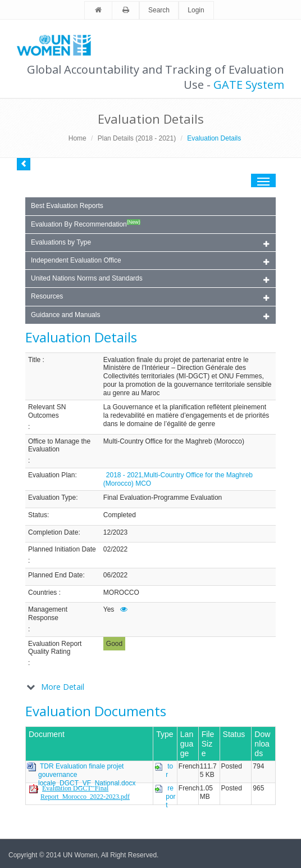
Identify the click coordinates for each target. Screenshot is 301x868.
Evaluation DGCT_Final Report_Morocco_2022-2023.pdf (85, 792)
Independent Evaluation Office (150, 261)
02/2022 (115, 549)
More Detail (63, 687)
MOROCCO (121, 593)
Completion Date (53, 532)
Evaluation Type (52, 498)
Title (34, 360)
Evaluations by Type (150, 243)
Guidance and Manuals (150, 316)
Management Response (48, 614)
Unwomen (59, 45)
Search (159, 10)
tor (169, 770)
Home (77, 138)
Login (196, 10)
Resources (150, 297)
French (189, 766)
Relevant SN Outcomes (47, 411)
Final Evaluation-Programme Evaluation (163, 498)
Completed (120, 515)
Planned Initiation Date (62, 549)
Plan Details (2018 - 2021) (137, 138)
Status (38, 515)
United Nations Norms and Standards (150, 279)
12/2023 (115, 532)
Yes (109, 609)
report (170, 796)
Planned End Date (55, 575)
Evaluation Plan (51, 475)
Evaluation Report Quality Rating (55, 648)
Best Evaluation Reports (67, 206)
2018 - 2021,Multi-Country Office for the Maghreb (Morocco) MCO (178, 479)
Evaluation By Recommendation (86, 224)
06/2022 (115, 575)
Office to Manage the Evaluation (59, 446)
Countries (42, 593)
